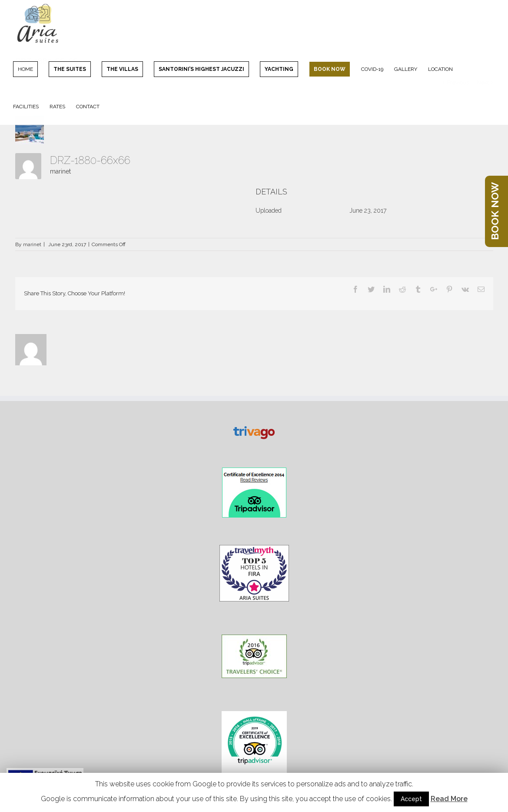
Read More (449, 799)
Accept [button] (411, 799)
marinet (60, 171)
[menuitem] (31, 69)
